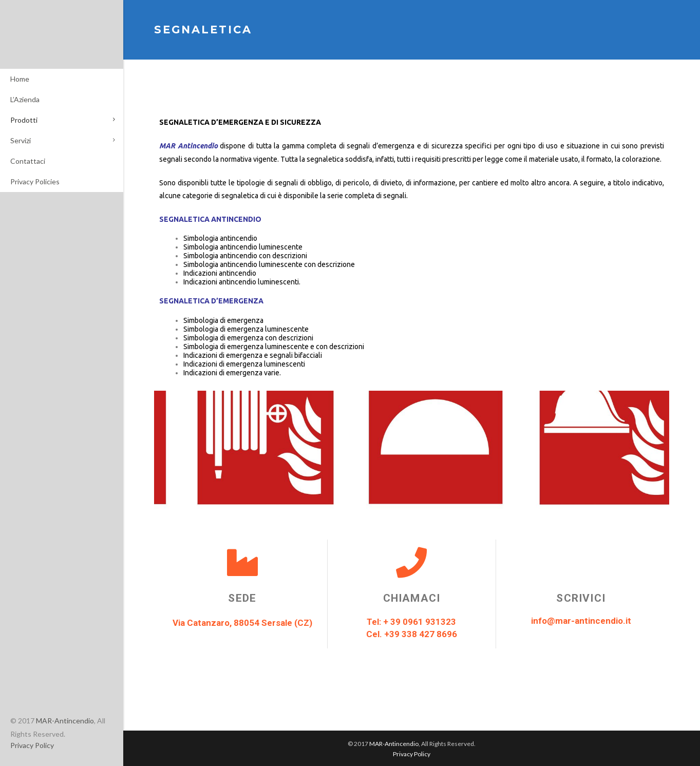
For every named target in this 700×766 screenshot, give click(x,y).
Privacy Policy (32, 745)
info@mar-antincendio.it (581, 621)
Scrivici (581, 598)
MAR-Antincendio (65, 721)
